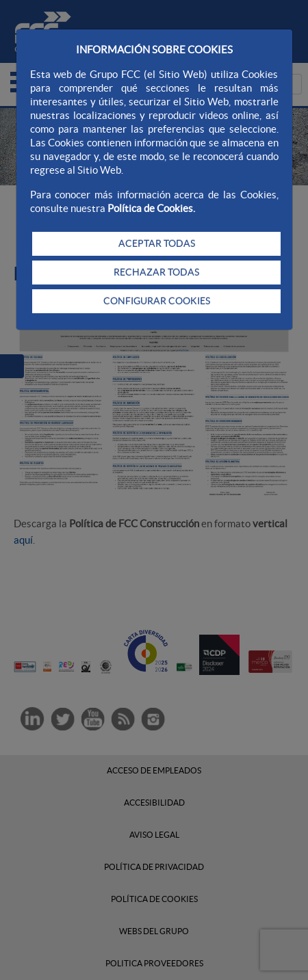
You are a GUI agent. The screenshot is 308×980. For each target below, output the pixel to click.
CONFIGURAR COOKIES (157, 301)
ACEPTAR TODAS (157, 243)
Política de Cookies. (151, 208)
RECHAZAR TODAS (156, 272)
